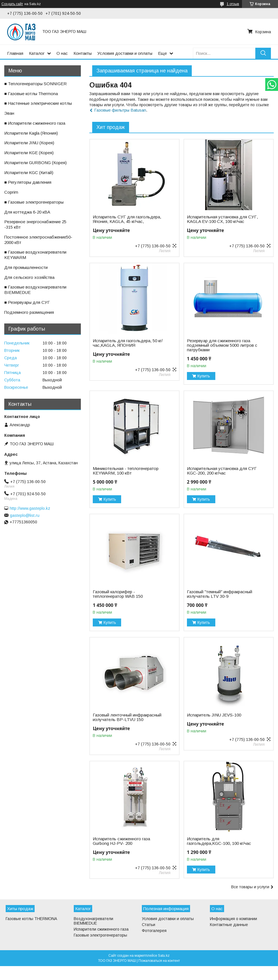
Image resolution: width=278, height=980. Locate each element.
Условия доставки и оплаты (125, 53)
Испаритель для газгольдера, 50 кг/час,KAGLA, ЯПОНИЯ (128, 343)
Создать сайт (12, 4)
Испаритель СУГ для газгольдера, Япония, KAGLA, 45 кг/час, (127, 219)
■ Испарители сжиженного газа (35, 123)
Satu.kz (164, 956)
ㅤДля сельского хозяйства (29, 277)
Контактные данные (229, 925)
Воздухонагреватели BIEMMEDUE (93, 921)
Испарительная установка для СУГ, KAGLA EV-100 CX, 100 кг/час (222, 219)
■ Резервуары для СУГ (27, 302)
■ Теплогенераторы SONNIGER (35, 84)
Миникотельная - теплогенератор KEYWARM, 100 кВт (126, 471)
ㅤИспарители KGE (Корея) (29, 153)
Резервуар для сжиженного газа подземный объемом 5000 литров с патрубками (222, 345)
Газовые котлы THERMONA (31, 919)
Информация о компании (233, 919)
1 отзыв (233, 4)
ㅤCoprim (11, 192)
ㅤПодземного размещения (29, 312)
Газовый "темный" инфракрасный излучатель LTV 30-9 (220, 594)
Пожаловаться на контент (159, 961)
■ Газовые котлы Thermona (31, 94)
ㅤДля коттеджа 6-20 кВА (27, 212)
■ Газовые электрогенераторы (34, 202)
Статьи (149, 925)
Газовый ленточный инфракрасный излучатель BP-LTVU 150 (127, 717)
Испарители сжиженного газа (101, 929)
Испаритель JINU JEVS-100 (214, 715)
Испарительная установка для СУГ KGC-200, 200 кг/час (222, 471)
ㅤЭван (9, 113)
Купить (204, 376)
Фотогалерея (154, 931)
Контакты (83, 53)
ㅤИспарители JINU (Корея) (29, 143)
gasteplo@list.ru (25, 515)
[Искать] (263, 53)
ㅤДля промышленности (26, 267)
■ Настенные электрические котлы (38, 103)
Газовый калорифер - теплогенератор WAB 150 (118, 594)
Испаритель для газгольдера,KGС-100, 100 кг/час (219, 841)
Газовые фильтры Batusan (120, 110)
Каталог (37, 53)
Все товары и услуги (250, 887)
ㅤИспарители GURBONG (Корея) (35, 163)
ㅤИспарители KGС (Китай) (29, 173)
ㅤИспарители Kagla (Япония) (31, 133)
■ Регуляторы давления (28, 182)
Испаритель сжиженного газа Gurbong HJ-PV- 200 (121, 841)
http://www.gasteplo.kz (30, 508)
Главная (15, 53)
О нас (62, 53)
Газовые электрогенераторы (100, 935)
